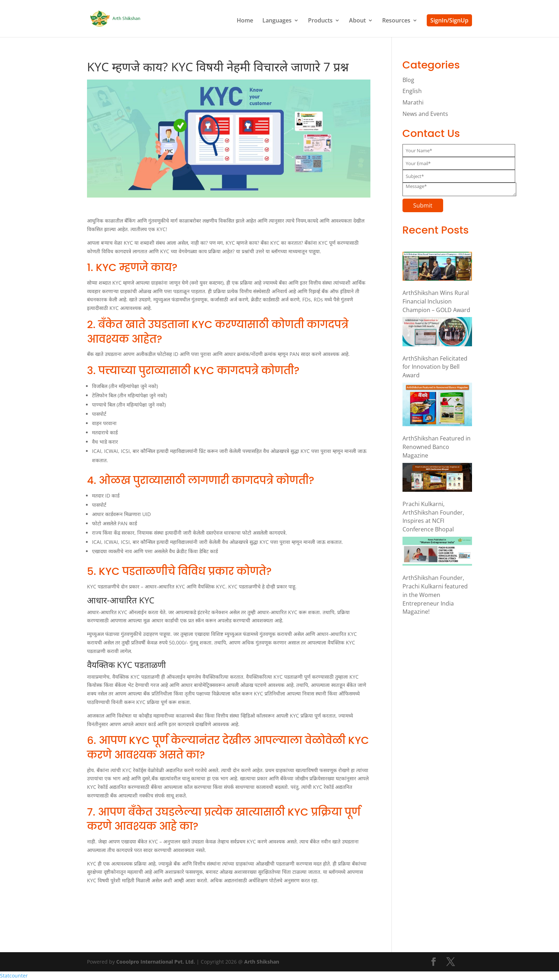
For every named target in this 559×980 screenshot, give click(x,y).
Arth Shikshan (262, 962)
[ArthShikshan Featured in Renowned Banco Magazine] (437, 406)
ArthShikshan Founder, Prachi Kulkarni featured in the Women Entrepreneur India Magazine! (435, 595)
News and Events (425, 114)
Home (245, 21)
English (412, 91)
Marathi (413, 102)
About (357, 21)
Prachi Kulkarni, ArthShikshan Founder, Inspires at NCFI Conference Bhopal (433, 517)
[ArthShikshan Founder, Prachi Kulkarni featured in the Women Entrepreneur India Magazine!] (437, 552)
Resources (396, 21)
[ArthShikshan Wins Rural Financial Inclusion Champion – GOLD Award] (437, 267)
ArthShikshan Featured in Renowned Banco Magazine (437, 447)
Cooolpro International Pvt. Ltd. (156, 962)
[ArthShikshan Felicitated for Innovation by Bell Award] (437, 333)
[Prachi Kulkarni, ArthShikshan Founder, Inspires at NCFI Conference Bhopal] (437, 479)
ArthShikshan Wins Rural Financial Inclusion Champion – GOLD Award (436, 301)
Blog (408, 80)
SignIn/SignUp (449, 20)
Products (320, 21)
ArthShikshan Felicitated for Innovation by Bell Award (435, 367)
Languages (277, 21)
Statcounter (14, 976)
